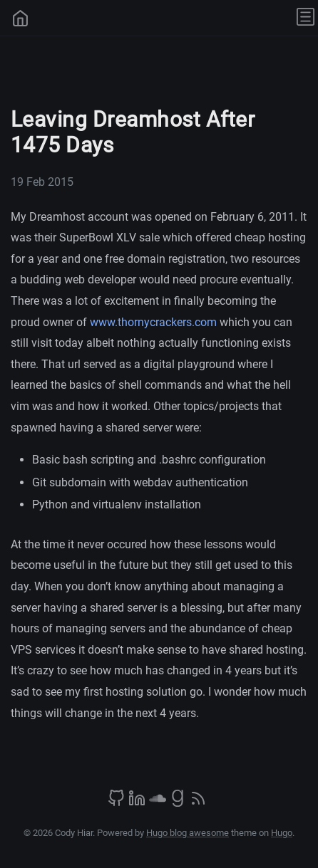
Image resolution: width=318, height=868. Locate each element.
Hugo (282, 833)
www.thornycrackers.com (153, 322)
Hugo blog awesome (188, 833)
